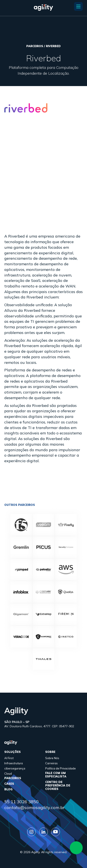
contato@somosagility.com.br (34, 807)
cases (9, 784)
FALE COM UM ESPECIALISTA (56, 775)
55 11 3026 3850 (21, 802)
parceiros (13, 778)
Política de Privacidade (61, 768)
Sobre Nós (52, 758)
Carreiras (51, 763)
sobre (50, 752)
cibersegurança (15, 768)
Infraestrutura (14, 763)
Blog (8, 789)
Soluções (12, 752)
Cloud (8, 774)
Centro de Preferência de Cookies (58, 785)
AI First (9, 758)
